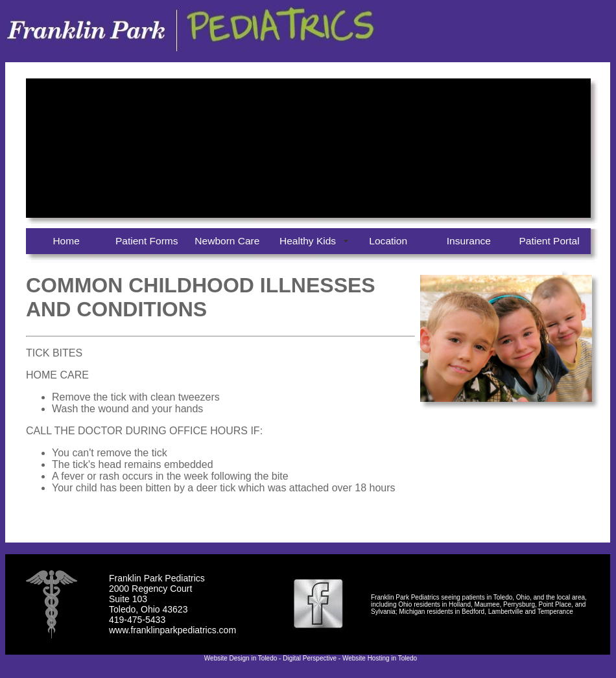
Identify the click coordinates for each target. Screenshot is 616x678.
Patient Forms (147, 241)
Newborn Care (227, 241)
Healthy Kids (308, 241)
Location (388, 241)
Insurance (469, 241)
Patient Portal (549, 241)
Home (66, 241)
